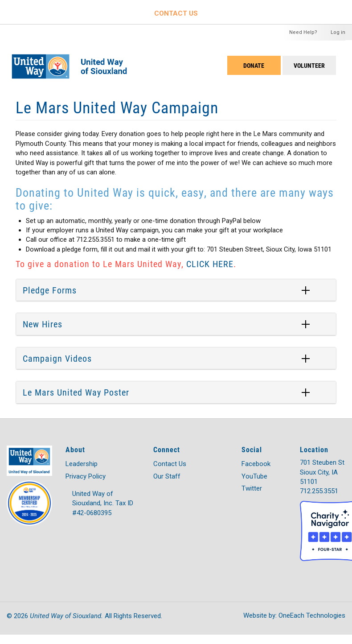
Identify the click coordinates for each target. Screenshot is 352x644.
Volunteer (309, 65)
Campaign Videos (57, 358)
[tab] (176, 290)
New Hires (43, 324)
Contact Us (170, 464)
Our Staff (167, 476)
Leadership (82, 464)
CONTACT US (176, 13)
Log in (338, 32)
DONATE (254, 65)
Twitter (252, 488)
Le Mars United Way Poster (76, 392)
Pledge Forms (50, 290)
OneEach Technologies (312, 615)
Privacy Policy (86, 476)
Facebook (256, 464)
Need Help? (303, 32)
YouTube (254, 476)
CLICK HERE (210, 264)
